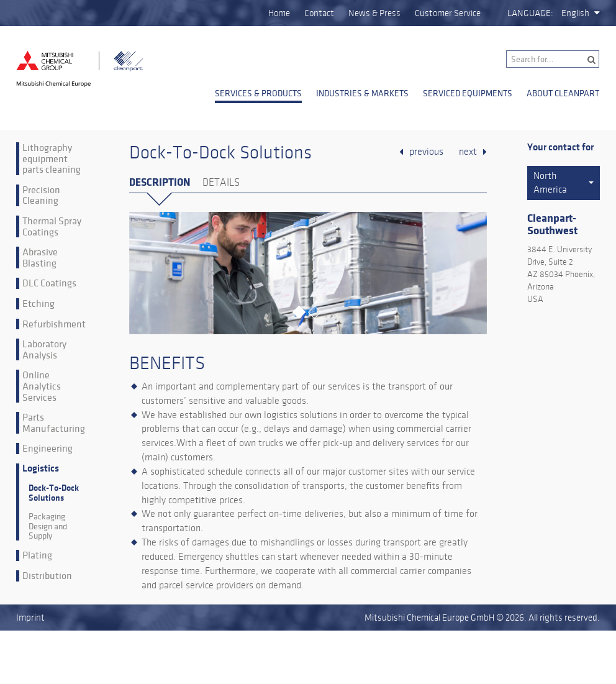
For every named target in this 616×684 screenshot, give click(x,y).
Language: (530, 13)
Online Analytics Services (42, 386)
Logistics (41, 469)
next (468, 152)
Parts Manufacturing (54, 423)
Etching (38, 304)
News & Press (374, 13)
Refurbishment (54, 324)
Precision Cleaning (41, 195)
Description (160, 182)
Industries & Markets (362, 93)
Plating (37, 555)
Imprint (30, 618)
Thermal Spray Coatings (52, 226)
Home (279, 13)
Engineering (48, 449)
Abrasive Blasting (40, 258)
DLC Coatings (49, 283)
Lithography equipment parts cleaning (52, 159)
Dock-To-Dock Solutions (54, 493)
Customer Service (448, 13)
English (575, 13)
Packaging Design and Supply (48, 526)
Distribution (47, 576)
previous (426, 152)
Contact (319, 13)
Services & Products (258, 93)
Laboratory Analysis (44, 349)
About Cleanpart (563, 93)
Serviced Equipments (468, 93)
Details (221, 183)
